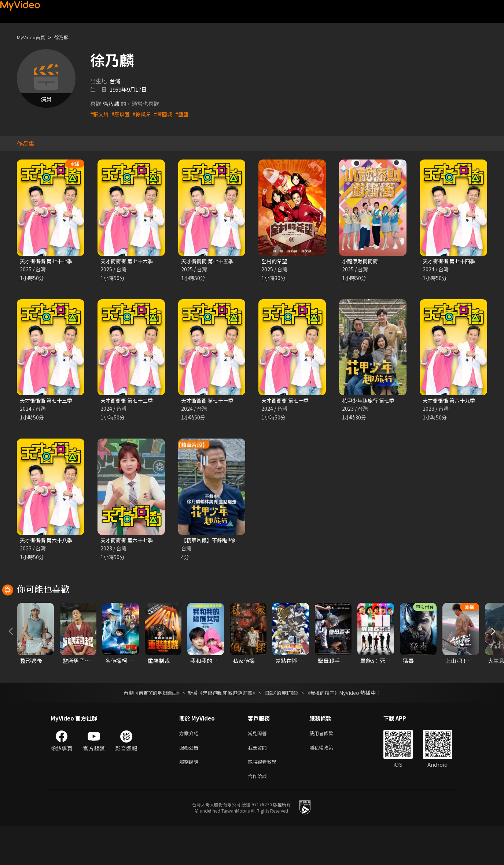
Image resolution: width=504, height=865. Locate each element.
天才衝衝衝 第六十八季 (48, 542)
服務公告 (190, 783)
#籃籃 (187, 114)
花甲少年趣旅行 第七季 (370, 401)
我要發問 (259, 783)
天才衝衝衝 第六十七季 (128, 542)
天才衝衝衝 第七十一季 (209, 401)
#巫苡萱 (122, 114)
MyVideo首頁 (34, 37)
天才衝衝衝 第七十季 (287, 401)
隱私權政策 (328, 783)
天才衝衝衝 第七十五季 (209, 261)
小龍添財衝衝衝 (361, 261)
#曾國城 (167, 114)
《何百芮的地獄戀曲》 (152, 727)
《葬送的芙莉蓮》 (284, 727)
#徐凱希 (145, 114)
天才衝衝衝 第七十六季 (128, 261)
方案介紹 (190, 768)
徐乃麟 (68, 37)
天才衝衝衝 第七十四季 (451, 261)
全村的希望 (275, 261)
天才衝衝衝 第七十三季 (48, 401)
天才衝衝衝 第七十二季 (128, 401)
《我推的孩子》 (328, 727)
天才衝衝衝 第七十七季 (48, 261)
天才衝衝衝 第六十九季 (451, 401)
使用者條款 (328, 768)
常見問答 (259, 768)
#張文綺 (100, 114)
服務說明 (190, 799)
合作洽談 (259, 814)
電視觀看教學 (264, 799)
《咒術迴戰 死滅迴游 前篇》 (227, 727)
